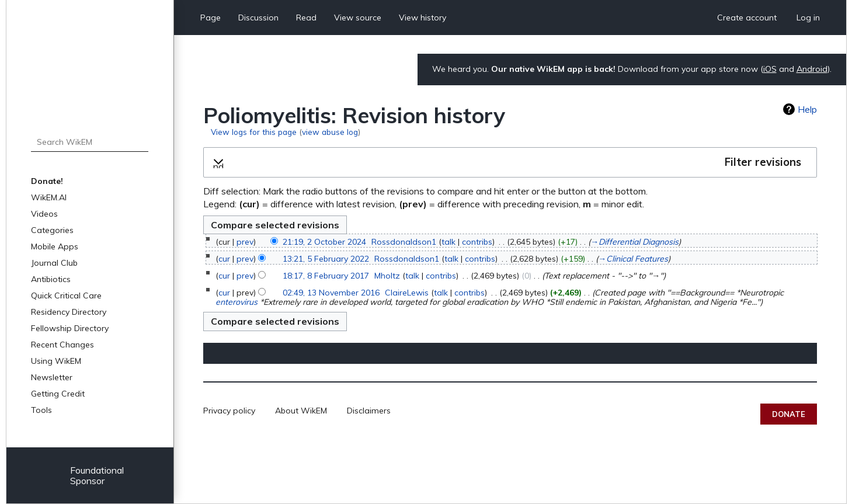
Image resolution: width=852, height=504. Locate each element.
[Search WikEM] (89, 142)
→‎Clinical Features (633, 259)
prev (245, 242)
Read (306, 18)
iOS (770, 69)
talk (448, 242)
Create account (747, 18)
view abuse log (330, 132)
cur (224, 259)
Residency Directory (69, 312)
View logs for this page (254, 132)
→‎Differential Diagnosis (634, 242)
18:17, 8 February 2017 (326, 276)
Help (807, 109)
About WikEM (301, 411)
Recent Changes (62, 345)
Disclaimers (369, 411)
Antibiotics (51, 279)
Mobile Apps (55, 246)
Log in (808, 18)
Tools (41, 410)
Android (812, 69)
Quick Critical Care (66, 296)
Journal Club (54, 263)
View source (358, 18)
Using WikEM (56, 361)
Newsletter (52, 377)
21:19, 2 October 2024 (324, 242)
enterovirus (237, 302)
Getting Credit (58, 394)
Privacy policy (229, 411)
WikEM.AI (49, 197)
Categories (52, 230)
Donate (789, 414)
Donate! (47, 181)
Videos (44, 214)
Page (211, 18)
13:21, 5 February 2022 (326, 259)
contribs (477, 242)
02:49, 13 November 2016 (331, 293)
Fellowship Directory (70, 328)
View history (422, 18)
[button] (510, 162)
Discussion (258, 18)
